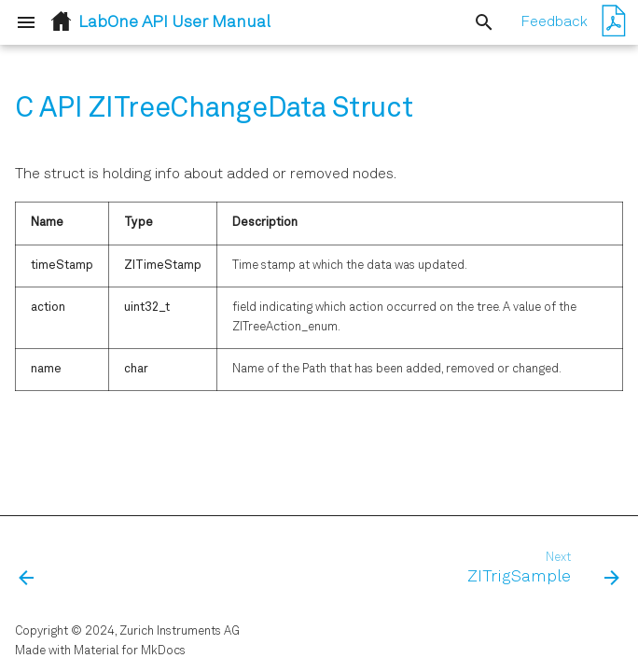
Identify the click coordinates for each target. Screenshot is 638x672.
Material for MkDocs (130, 651)
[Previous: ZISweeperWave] (28, 569)
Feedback (554, 22)
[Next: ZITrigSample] (540, 569)
